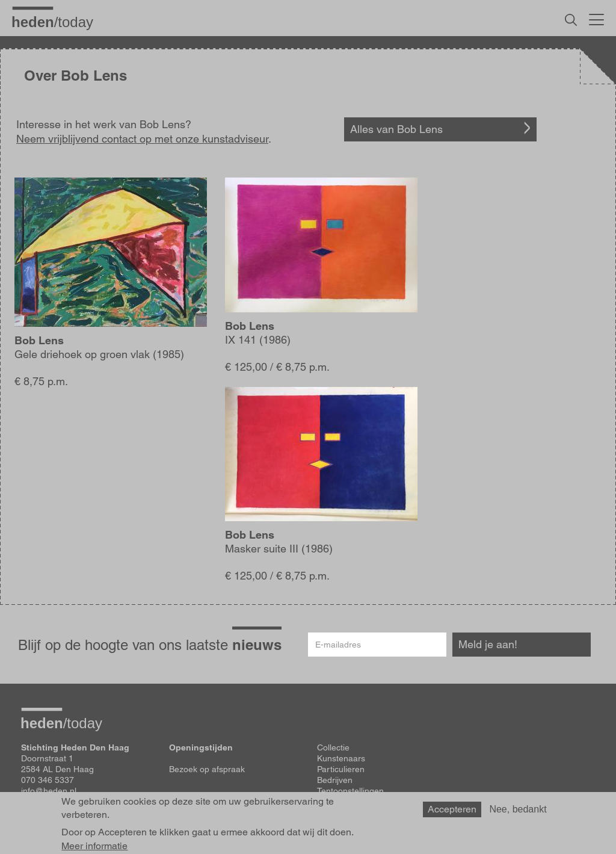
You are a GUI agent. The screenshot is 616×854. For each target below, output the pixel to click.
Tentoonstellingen (350, 791)
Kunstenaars (341, 758)
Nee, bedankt (518, 812)
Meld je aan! (488, 644)
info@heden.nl (49, 791)
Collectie (333, 747)
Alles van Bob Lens (396, 129)
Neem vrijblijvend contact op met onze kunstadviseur (142, 139)
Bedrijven (335, 780)
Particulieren (341, 769)
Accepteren (452, 812)
